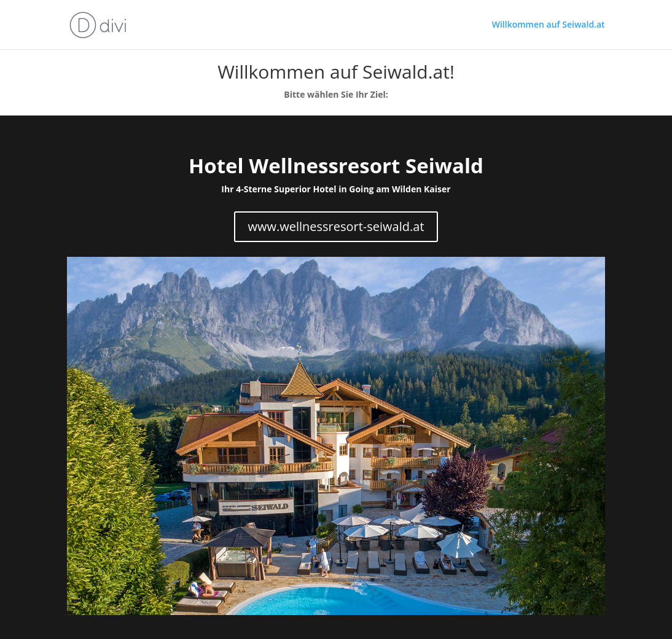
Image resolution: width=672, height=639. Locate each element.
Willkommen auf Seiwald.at (549, 25)
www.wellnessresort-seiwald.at (336, 226)
